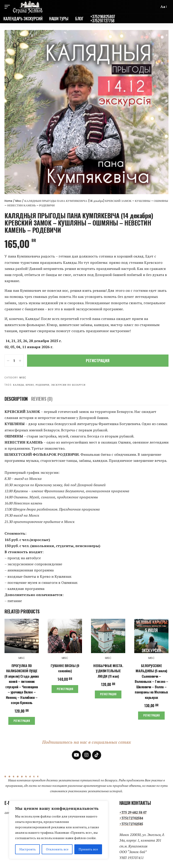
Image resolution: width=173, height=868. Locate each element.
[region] (59, 830)
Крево (30, 385)
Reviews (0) (42, 399)
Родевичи (42, 385)
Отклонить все (57, 849)
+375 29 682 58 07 (133, 811)
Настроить (28, 849)
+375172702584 (131, 816)
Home (9, 201)
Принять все (88, 849)
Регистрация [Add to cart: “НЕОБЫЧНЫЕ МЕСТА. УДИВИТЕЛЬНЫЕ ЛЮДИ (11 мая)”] (108, 694)
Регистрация (98, 360)
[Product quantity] (14, 361)
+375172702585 (131, 822)
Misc (20, 201)
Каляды (19, 385)
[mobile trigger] (8, 7)
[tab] (16, 399)
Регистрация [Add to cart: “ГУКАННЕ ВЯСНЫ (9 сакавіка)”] (65, 688)
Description (16, 399)
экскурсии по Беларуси (68, 385)
